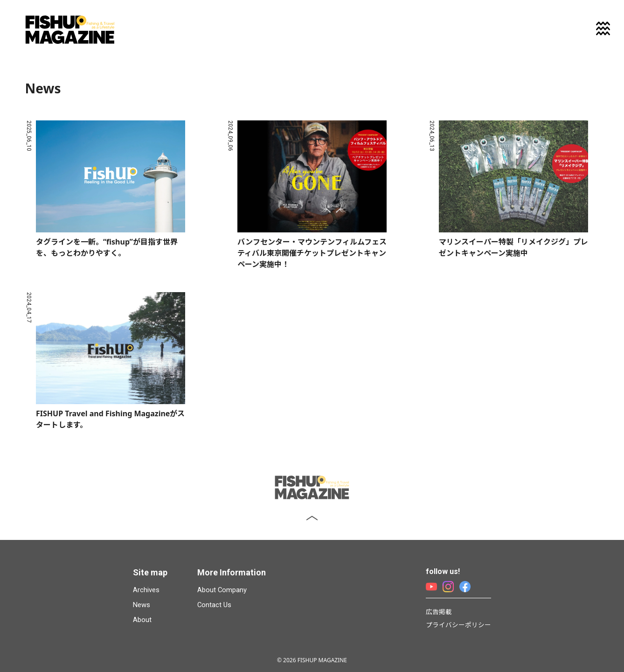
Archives (146, 590)
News (142, 605)
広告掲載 (439, 612)
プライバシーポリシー (458, 625)
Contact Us (214, 605)
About (142, 620)
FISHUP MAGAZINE (70, 30)
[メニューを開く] (603, 28)
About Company (222, 590)
